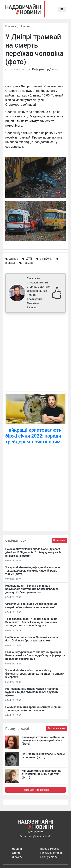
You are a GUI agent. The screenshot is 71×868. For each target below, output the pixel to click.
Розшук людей (50, 857)
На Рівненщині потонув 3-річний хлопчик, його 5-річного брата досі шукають (32, 639)
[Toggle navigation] (62, 10)
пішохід (10, 263)
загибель (46, 259)
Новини (25, 26)
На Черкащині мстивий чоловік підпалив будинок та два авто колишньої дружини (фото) (32, 692)
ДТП (29, 259)
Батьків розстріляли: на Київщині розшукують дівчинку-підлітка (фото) (44, 740)
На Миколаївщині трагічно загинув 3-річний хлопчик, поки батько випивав (34, 709)
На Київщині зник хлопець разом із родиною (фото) (43, 756)
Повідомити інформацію (35, 790)
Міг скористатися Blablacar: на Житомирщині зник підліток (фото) (42, 774)
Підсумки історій (51, 853)
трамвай (29, 263)
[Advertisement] (35, 353)
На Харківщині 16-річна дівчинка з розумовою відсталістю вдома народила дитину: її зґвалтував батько (32, 589)
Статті (16, 853)
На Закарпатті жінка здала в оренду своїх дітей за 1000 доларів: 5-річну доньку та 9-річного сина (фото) (33, 552)
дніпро (14, 259)
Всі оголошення (57, 728)
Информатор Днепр (45, 69)
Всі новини (59, 540)
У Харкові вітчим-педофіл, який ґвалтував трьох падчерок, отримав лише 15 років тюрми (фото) (33, 571)
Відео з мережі (50, 849)
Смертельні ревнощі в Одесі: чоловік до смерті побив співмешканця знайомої (31, 605)
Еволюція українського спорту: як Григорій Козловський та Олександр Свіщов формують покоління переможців (35, 655)
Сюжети (17, 857)
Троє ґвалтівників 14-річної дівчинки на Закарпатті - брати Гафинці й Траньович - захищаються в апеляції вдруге (32, 622)
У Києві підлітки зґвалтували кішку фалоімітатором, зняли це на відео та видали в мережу (35, 674)
